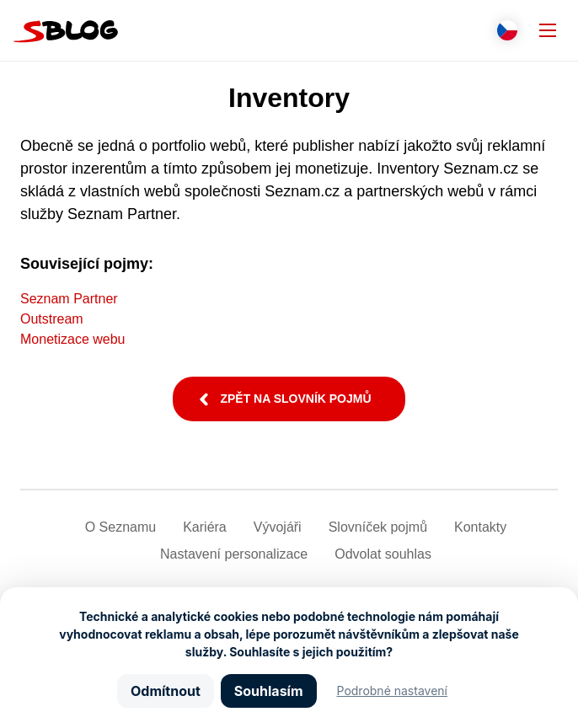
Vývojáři (278, 527)
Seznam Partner (69, 299)
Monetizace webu (73, 339)
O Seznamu (120, 527)
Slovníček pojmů (378, 527)
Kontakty (480, 527)
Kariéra (205, 527)
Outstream (52, 319)
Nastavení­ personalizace (234, 554)
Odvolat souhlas (383, 554)
